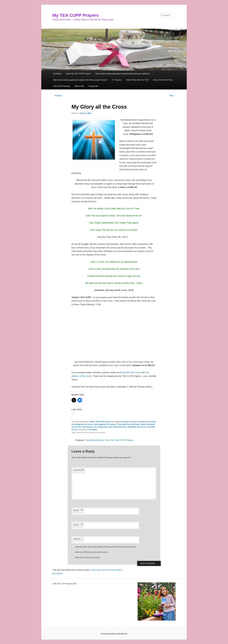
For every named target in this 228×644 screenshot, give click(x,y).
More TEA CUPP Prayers (101, 422)
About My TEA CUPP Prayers (78, 74)
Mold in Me (79, 86)
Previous (57, 96)
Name (78, 510)
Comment (79, 470)
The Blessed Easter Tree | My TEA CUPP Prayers (109, 440)
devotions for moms (129, 422)
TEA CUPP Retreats (62, 86)
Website (77, 539)
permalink (93, 430)
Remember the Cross (130, 372)
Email (78, 525)
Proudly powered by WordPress (114, 634)
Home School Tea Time (163, 80)
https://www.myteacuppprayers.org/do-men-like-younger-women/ (80, 80)
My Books (57, 74)
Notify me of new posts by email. (87, 558)
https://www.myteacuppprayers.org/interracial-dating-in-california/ (123, 74)
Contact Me (93, 86)
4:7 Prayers (117, 80)
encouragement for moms (82, 424)
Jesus (143, 424)
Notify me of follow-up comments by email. (91, 552)
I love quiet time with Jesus (128, 424)
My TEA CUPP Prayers (75, 15)
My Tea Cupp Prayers (84, 427)
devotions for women (147, 422)
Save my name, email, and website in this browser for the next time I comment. (106, 547)
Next (173, 96)
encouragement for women (105, 424)
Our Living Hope (101, 427)
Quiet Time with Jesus (118, 427)
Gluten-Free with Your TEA (137, 80)
